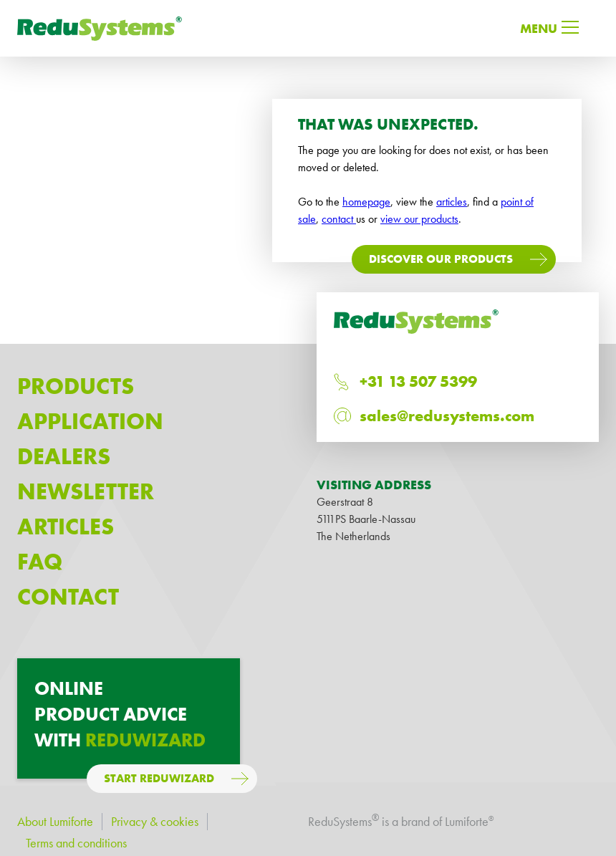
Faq (40, 562)
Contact (68, 597)
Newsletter (86, 492)
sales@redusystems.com (447, 416)
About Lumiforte (55, 821)
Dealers (64, 457)
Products (76, 386)
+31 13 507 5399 (418, 381)
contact (339, 219)
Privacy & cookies (155, 821)
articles (452, 202)
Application (90, 422)
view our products (419, 219)
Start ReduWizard (159, 778)
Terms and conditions (76, 843)
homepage (366, 202)
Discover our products (441, 259)
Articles (66, 527)
